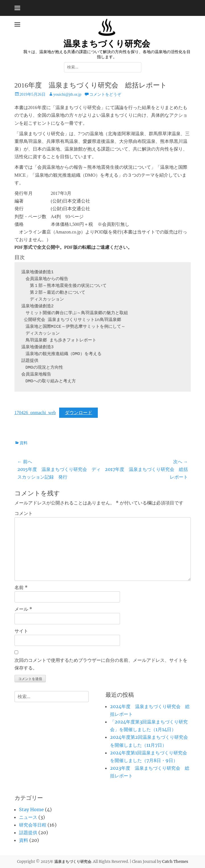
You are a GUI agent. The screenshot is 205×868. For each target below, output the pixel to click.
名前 (21, 587)
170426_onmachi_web (35, 413)
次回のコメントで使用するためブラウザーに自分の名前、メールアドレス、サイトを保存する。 (101, 664)
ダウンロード (78, 413)
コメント (24, 513)
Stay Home (31, 809)
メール (23, 609)
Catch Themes (175, 862)
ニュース (28, 817)
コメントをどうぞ (105, 94)
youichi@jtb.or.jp (67, 94)
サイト (21, 631)
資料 (24, 443)
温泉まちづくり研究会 (107, 44)
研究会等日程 (33, 825)
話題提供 (28, 832)
